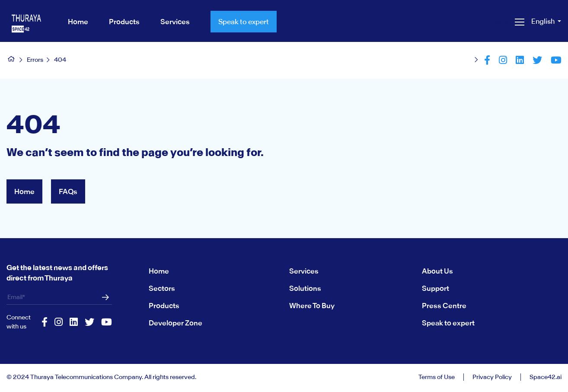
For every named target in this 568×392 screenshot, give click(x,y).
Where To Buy (312, 306)
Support (436, 288)
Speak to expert (244, 22)
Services (304, 271)
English (544, 21)
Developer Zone (176, 323)
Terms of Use (437, 377)
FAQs (68, 191)
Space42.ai (546, 377)
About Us (437, 271)
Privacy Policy (492, 377)
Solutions (305, 288)
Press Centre (444, 306)
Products (164, 306)
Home (24, 191)
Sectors (162, 288)
